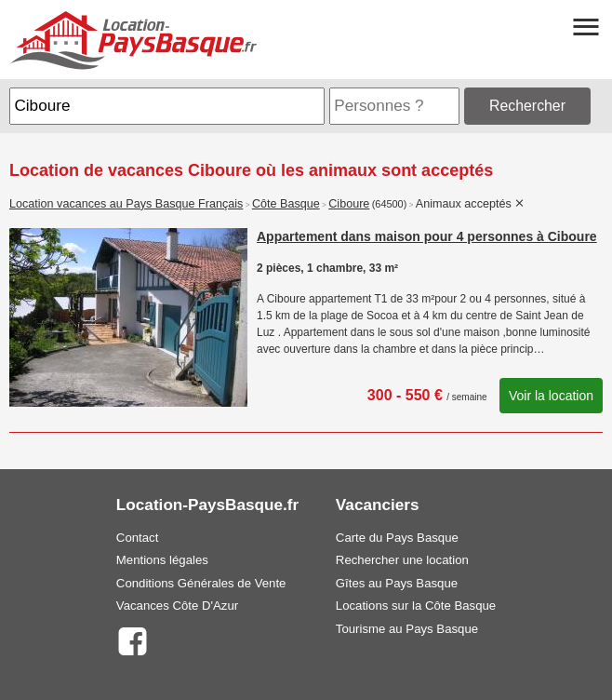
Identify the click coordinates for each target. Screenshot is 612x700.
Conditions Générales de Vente (201, 583)
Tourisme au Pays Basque (407, 629)
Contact (137, 538)
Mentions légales (162, 560)
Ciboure (349, 204)
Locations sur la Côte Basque (416, 606)
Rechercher (527, 106)
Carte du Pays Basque (397, 538)
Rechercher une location (402, 560)
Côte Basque (286, 204)
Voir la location (551, 396)
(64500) (390, 204)
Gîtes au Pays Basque (397, 583)
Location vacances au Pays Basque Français (126, 204)
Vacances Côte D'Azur (177, 606)
